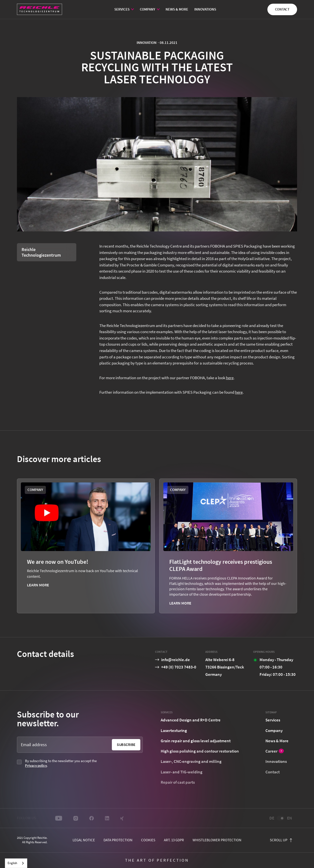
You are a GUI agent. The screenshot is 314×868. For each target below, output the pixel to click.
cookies (148, 840)
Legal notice (84, 840)
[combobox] (16, 863)
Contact (282, 9)
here (230, 378)
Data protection (118, 840)
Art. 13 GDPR (174, 840)
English (12, 863)
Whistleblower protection (217, 840)
